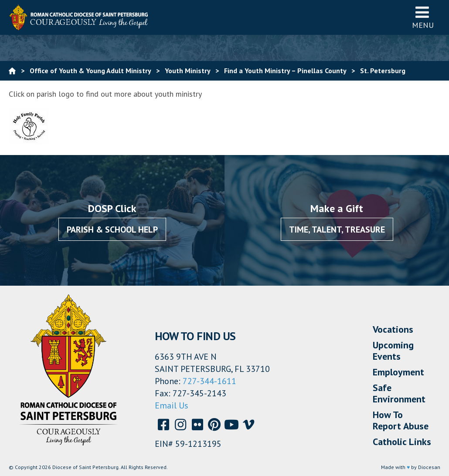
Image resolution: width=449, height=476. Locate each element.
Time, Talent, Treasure (337, 230)
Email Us (172, 405)
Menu (423, 17)
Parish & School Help (112, 230)
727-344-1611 (209, 381)
